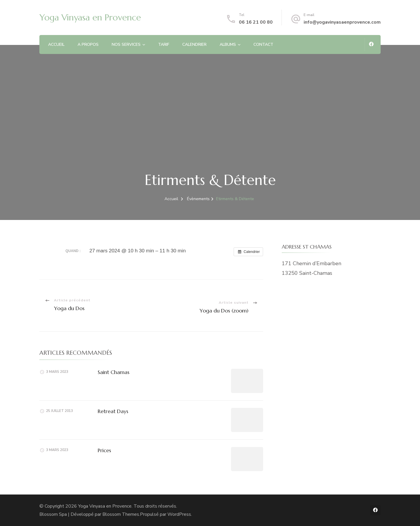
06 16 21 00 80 (256, 22)
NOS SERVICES (126, 44)
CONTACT (263, 44)
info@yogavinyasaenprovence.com (342, 22)
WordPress (179, 514)
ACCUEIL (56, 44)
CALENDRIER (194, 44)
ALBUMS (228, 44)
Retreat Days (113, 411)
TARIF (164, 44)
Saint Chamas (114, 372)
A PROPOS (88, 44)
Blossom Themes (121, 514)
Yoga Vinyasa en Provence (90, 17)
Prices (104, 450)
